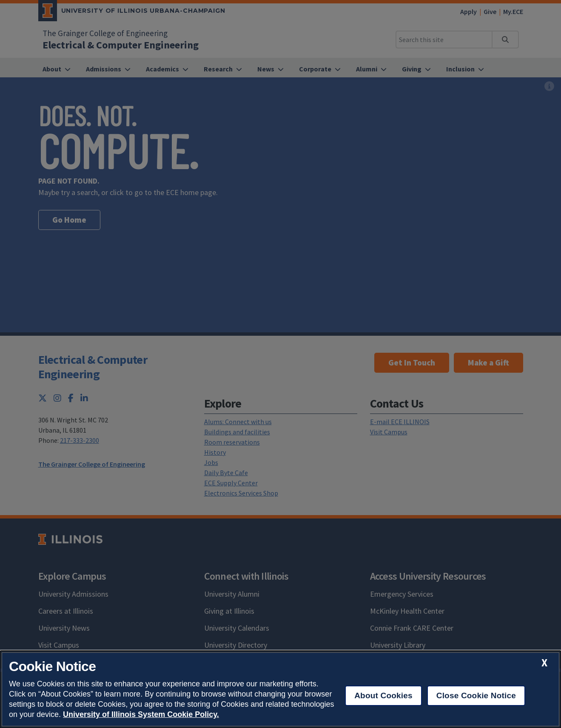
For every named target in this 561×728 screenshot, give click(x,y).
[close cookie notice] (544, 663)
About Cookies (383, 695)
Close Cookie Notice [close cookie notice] (476, 695)
